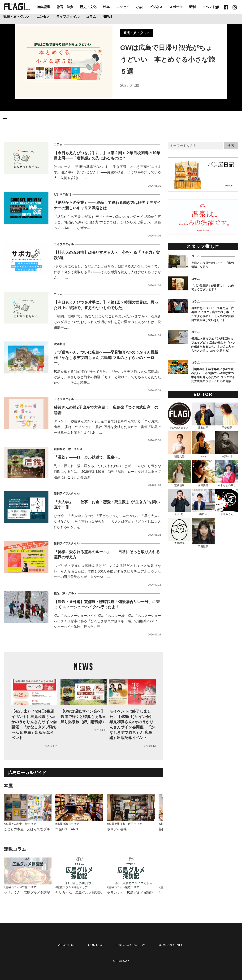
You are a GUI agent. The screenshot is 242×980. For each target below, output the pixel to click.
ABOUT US (67, 945)
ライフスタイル (68, 17)
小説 (139, 7)
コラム (91, 17)
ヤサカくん (227, 502)
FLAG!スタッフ (179, 416)
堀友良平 (203, 416)
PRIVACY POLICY (131, 945)
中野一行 (227, 445)
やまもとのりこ (227, 473)
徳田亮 (179, 502)
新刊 (192, 7)
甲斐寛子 (227, 416)
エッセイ (123, 7)
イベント (209, 7)
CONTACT (96, 945)
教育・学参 (65, 7)
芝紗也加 (179, 473)
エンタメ (43, 17)
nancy (203, 445)
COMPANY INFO (171, 945)
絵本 (106, 7)
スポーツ (176, 7)
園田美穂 (203, 473)
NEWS (108, 17)
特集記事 (43, 7)
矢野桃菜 (179, 531)
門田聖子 (203, 533)
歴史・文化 (88, 7)
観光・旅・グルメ (17, 17)
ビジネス (156, 7)
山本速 (203, 502)
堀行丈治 (179, 445)
